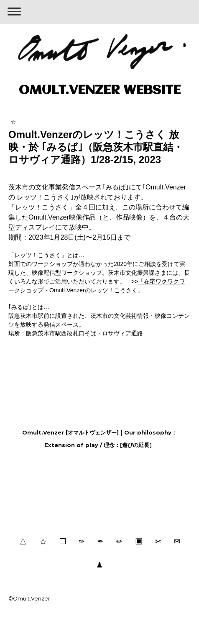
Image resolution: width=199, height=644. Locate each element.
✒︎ (101, 541)
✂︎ (158, 541)
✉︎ (177, 541)
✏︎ (119, 541)
